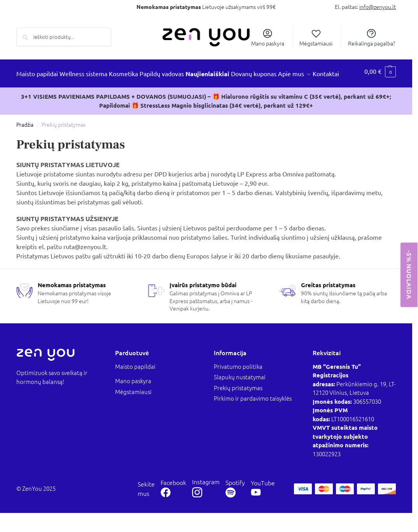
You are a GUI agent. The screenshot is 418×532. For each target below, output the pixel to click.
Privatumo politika (238, 385)
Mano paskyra (268, 37)
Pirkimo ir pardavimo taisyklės (253, 418)
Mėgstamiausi (316, 37)
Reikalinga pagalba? (372, 37)
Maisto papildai (135, 385)
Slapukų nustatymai (240, 396)
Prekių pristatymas (238, 407)
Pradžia (25, 144)
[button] (381, 83)
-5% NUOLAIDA (409, 275)
